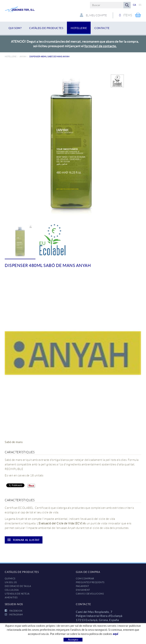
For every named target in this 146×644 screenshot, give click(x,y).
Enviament (83, 590)
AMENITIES (11, 597)
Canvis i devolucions (90, 594)
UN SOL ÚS (11, 582)
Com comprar (85, 579)
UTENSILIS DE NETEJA (17, 594)
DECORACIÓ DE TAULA (18, 586)
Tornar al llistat (24, 540)
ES (140, 5)
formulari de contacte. (100, 46)
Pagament (82, 586)
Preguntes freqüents (90, 582)
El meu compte (93, 15)
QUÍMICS (10, 579)
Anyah (23, 56)
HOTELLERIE (11, 56)
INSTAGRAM (14, 615)
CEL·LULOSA (12, 590)
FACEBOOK (14, 611)
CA (135, 5)
